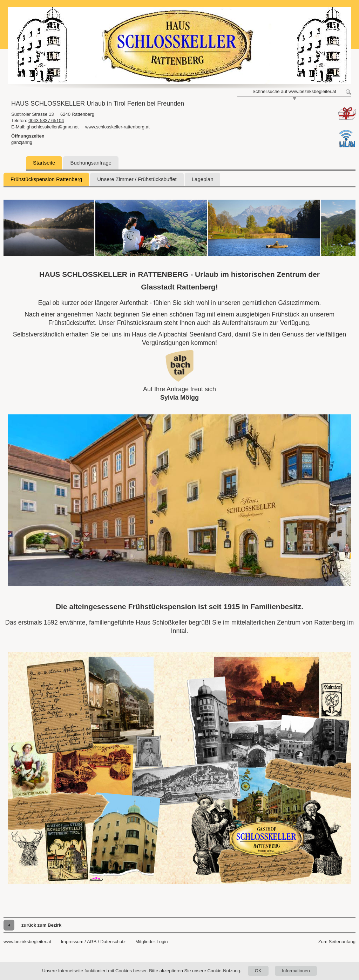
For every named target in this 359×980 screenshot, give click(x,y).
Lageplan (203, 179)
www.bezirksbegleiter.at (27, 942)
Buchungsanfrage (91, 163)
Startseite (44, 163)
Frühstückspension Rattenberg (46, 179)
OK (258, 971)
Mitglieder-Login (152, 942)
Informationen (296, 971)
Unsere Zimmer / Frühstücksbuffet (137, 179)
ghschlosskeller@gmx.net (53, 127)
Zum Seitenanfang (337, 942)
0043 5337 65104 (46, 121)
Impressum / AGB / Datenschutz (93, 942)
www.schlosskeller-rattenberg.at (117, 127)
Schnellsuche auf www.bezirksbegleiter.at (294, 91)
